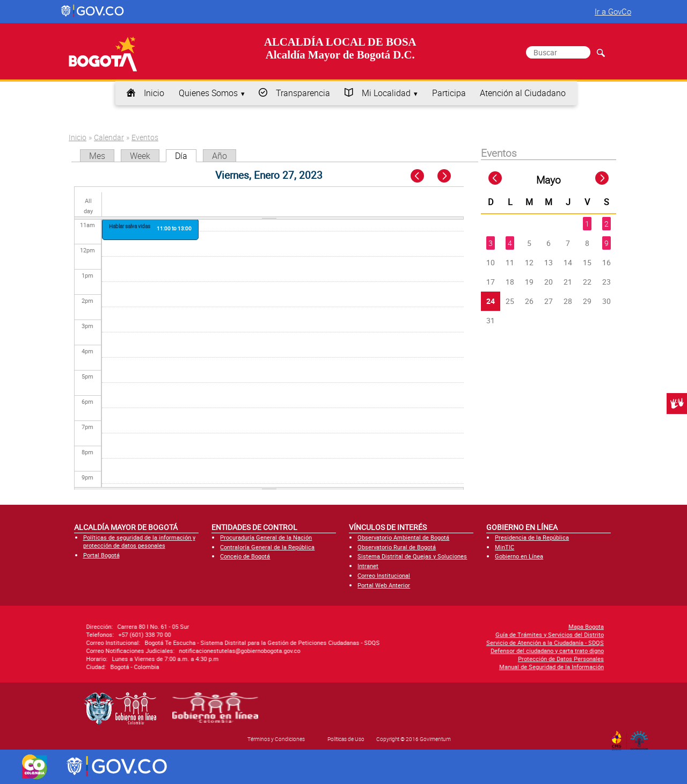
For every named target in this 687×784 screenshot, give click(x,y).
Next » (450, 176)
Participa (449, 93)
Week (140, 156)
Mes (97, 156)
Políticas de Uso (346, 739)
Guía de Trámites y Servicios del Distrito (442, 634)
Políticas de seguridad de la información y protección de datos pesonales (139, 541)
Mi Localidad (386, 93)
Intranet (368, 566)
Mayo (549, 180)
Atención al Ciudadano (523, 93)
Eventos (145, 137)
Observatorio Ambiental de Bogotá (403, 537)
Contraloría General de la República (267, 547)
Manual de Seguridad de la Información (444, 667)
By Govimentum (642, 737)
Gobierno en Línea (519, 556)
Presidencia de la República (532, 537)
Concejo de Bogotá (245, 556)
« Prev (418, 176)
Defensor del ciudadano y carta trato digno (439, 651)
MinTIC (505, 547)
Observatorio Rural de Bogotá (397, 547)
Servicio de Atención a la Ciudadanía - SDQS (437, 643)
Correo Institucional (384, 575)
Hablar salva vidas (130, 226)
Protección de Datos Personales (453, 659)
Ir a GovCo (613, 11)
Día (186, 156)
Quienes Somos (208, 93)
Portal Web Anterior (384, 585)
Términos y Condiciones (276, 739)
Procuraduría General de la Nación (266, 537)
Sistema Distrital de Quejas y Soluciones (412, 556)
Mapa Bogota (478, 626)
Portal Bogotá (101, 555)
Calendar (109, 137)
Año (220, 156)
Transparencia (303, 93)
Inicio (154, 93)
